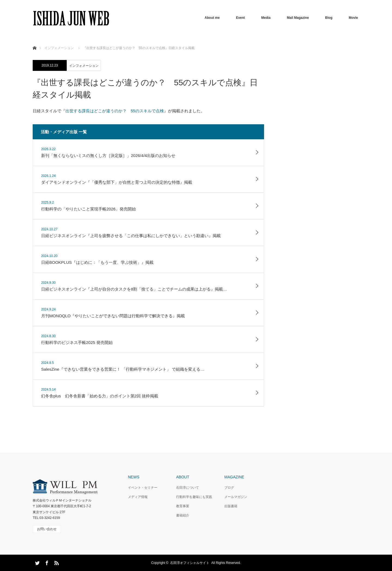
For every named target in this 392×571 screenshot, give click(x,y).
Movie (353, 18)
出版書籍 (231, 506)
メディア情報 (138, 497)
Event (241, 18)
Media (266, 18)
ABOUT (183, 477)
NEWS (134, 477)
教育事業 (183, 506)
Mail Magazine (298, 18)
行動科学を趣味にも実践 (194, 497)
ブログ (229, 488)
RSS (56, 562)
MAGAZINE (234, 477)
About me (212, 18)
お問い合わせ (47, 529)
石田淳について (188, 488)
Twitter (37, 562)
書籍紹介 (183, 515)
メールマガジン (236, 497)
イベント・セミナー (143, 488)
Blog (329, 18)
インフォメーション (84, 66)
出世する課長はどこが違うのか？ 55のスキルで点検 (115, 111)
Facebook (46, 562)
